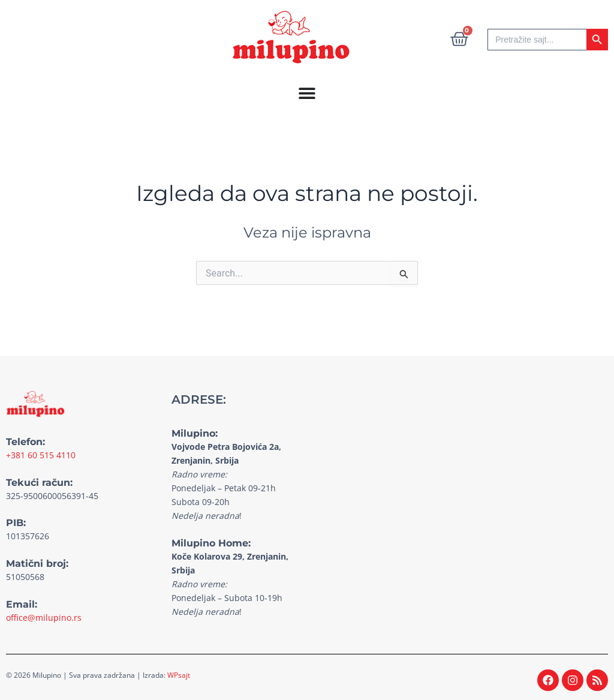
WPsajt (179, 675)
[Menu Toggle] (307, 93)
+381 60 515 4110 (41, 455)
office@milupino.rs (44, 618)
